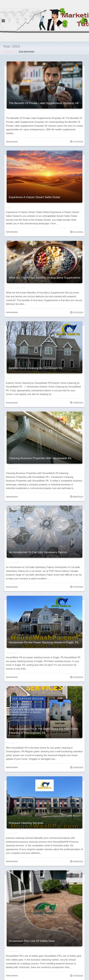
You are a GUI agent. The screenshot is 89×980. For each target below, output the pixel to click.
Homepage (9, 52)
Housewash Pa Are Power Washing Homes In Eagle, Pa (44, 642)
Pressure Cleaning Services (26, 823)
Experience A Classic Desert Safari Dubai (34, 197)
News (9, 113)
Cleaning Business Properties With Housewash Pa (40, 458)
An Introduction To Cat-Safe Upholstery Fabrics (38, 552)
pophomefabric (14, 562)
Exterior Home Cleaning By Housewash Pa (35, 368)
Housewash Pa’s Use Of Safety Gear (32, 941)
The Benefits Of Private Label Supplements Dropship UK (44, 103)
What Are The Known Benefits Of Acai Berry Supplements (45, 278)
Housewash (12, 468)
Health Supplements (16, 288)
